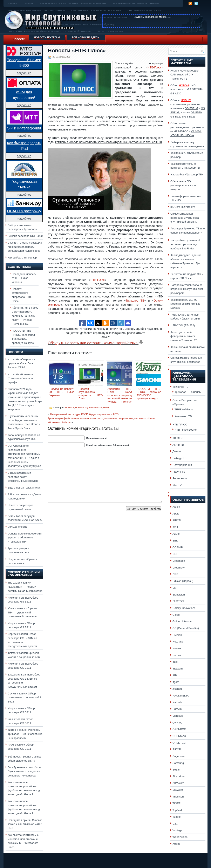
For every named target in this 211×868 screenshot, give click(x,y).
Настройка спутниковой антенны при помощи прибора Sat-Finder (185, 244)
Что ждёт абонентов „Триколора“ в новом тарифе (20, 378)
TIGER (177, 803)
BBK (175, 541)
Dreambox (179, 561)
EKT (175, 588)
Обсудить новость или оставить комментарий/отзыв (96, 343)
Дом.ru (177, 451)
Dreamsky (179, 568)
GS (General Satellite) (186, 628)
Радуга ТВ (179, 472)
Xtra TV (177, 485)
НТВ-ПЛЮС (180, 425)
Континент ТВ (183, 416)
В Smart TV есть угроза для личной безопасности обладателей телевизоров (25, 247)
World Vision (180, 837)
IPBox (176, 675)
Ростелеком (180, 478)
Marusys (178, 716)
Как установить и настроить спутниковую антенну (73, 4)
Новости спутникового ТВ (89, 408)
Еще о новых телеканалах (24, 488)
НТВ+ (106, 408)
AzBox (176, 534)
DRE (175, 554)
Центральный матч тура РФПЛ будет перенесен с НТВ (84, 414)
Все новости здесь (86, 38)
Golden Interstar (182, 621)
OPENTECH (180, 743)
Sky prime (178, 776)
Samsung (178, 763)
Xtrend (176, 844)
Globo (176, 615)
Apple (176, 514)
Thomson (178, 797)
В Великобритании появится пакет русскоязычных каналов (23, 477)
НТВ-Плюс (155, 67)
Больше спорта (17, 527)
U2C (175, 824)
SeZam (177, 770)
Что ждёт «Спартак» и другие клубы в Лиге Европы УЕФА (21, 363)
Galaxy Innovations (184, 608)
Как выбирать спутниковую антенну (136, 4)
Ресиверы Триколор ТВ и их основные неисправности (25, 734)
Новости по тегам (47, 38)
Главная (12, 4)
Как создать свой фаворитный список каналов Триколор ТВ (184, 336)
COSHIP (178, 547)
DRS (175, 574)
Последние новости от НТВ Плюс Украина (24, 278)
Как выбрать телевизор (22, 258)
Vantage (177, 830)
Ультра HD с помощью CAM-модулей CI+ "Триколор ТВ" (184, 75)
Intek (175, 662)
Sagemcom (179, 756)
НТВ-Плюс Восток (186, 430)
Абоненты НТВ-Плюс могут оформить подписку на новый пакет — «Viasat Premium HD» (25, 316)
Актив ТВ (178, 445)
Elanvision (179, 595)
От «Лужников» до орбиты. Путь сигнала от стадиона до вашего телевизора (25, 771)
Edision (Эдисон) (183, 581)
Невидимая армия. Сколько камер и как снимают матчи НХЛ (25, 824)
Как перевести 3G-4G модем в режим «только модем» (185, 304)
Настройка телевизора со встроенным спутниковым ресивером (187, 289)
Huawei (177, 648)
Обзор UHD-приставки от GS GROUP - (187, 89)
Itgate (176, 682)
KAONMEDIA (181, 696)
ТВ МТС (178, 438)
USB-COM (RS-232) (183, 325)
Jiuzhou (177, 689)
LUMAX (177, 709)
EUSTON (178, 601)
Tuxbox (177, 817)
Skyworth (178, 790)
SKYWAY (178, 783)
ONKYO (177, 723)
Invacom (178, 669)
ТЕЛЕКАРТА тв (184, 409)
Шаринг (29, 4)
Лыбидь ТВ (179, 458)
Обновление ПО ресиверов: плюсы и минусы (183, 185)
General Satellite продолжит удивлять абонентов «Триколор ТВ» (25, 538)
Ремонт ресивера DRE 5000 (25, 236)
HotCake (178, 642)
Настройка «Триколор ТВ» (187, 174)
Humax (177, 655)
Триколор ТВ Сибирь (188, 392)
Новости (19, 39)
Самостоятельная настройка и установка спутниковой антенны (185, 218)
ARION (177, 520)
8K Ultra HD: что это (183, 207)
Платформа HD (182, 465)
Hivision (177, 635)
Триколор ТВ (135, 301)
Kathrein (178, 702)
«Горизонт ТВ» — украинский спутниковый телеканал (23, 612)
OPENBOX (179, 729)
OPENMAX (179, 736)
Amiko (176, 507)
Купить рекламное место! (151, 17)
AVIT (175, 527)
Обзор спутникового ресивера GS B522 (24, 698)
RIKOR (177, 749)
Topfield (177, 810)
